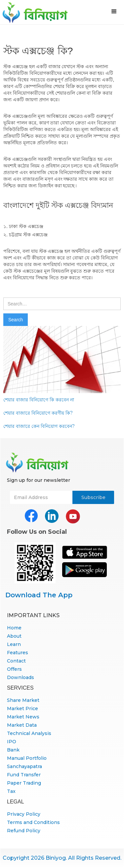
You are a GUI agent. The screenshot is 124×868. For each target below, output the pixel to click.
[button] (114, 12)
